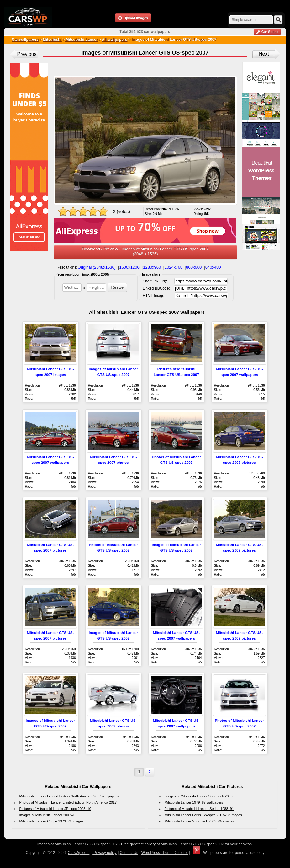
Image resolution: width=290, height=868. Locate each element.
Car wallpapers (25, 40)
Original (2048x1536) (97, 267)
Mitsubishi (52, 40)
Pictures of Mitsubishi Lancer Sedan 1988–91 (199, 809)
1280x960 (152, 267)
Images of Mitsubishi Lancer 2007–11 (48, 815)
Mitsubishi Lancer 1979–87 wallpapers (194, 802)
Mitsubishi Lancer (81, 40)
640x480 (213, 267)
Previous (27, 54)
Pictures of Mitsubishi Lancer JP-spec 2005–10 (55, 809)
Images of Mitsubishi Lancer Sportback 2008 (199, 796)
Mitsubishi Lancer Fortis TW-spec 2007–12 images (203, 815)
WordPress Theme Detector (165, 853)
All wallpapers (115, 40)
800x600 (194, 267)
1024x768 (174, 267)
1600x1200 (129, 267)
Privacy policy (105, 853)
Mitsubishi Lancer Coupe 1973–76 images (52, 821)
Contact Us (129, 853)
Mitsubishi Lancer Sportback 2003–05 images (200, 821)
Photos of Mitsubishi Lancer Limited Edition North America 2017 (68, 802)
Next (264, 54)
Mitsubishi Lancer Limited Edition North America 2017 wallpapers (69, 796)
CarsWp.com (79, 853)
